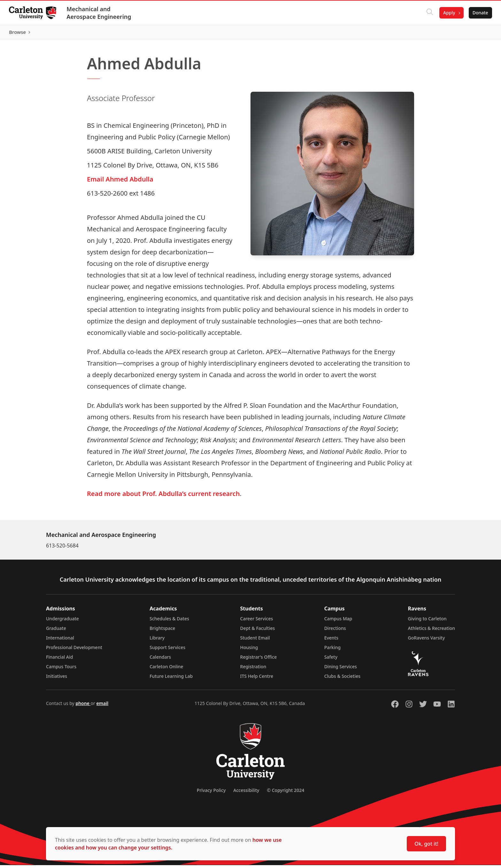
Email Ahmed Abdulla (120, 182)
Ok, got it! (426, 844)
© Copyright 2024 (285, 793)
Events (331, 641)
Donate (479, 13)
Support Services (167, 650)
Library (157, 641)
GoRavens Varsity (427, 641)
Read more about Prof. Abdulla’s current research (163, 496)
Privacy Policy (211, 793)
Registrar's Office (259, 660)
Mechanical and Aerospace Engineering (100, 13)
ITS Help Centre (257, 679)
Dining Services (341, 669)
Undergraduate (62, 621)
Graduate (56, 631)
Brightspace (162, 631)
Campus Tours (61, 669)
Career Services (257, 621)
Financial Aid (59, 660)
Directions (335, 631)
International (60, 641)
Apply (448, 13)
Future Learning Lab (171, 679)
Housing (249, 650)
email (102, 706)
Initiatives (57, 679)
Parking (333, 650)
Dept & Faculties (258, 631)
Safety (331, 660)
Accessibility (246, 793)
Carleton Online (166, 669)
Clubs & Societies (342, 679)
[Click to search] (428, 13)
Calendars (160, 660)
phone (83, 706)
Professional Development (74, 650)
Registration (253, 669)
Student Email (255, 641)
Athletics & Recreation (432, 631)
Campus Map (338, 621)
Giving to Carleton (427, 621)
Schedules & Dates (169, 621)
